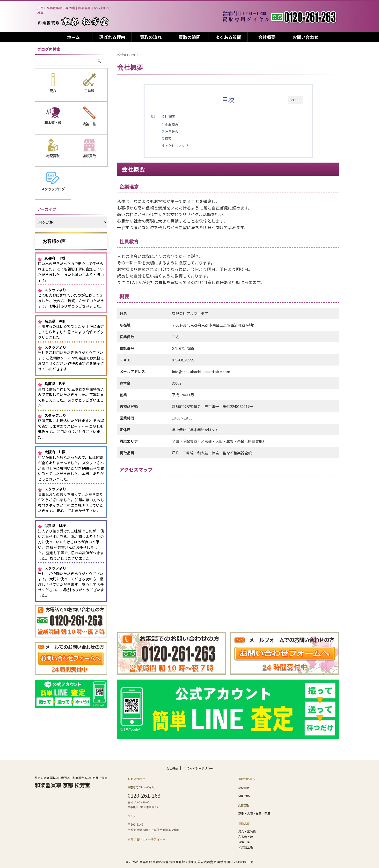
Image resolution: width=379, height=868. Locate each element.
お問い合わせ (306, 37)
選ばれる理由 (112, 37)
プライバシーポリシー (198, 771)
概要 (178, 139)
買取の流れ (151, 37)
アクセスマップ (186, 146)
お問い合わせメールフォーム (146, 840)
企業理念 (181, 125)
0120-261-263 (144, 797)
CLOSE (296, 100)
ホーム (73, 37)
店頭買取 (244, 806)
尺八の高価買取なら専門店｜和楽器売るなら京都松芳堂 (71, 780)
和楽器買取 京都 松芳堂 (63, 787)
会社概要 (267, 37)
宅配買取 (244, 790)
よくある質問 (228, 37)
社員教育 (181, 132)
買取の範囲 (189, 37)
